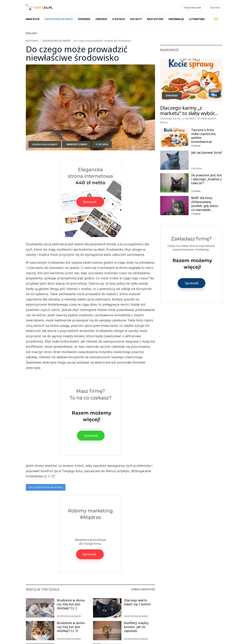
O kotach (196, 169)
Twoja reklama (192, 8)
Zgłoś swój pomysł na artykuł (46, 487)
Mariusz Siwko (77, 144)
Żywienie (172, 95)
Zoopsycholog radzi (45, 144)
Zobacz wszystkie (143, 589)
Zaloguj (215, 8)
